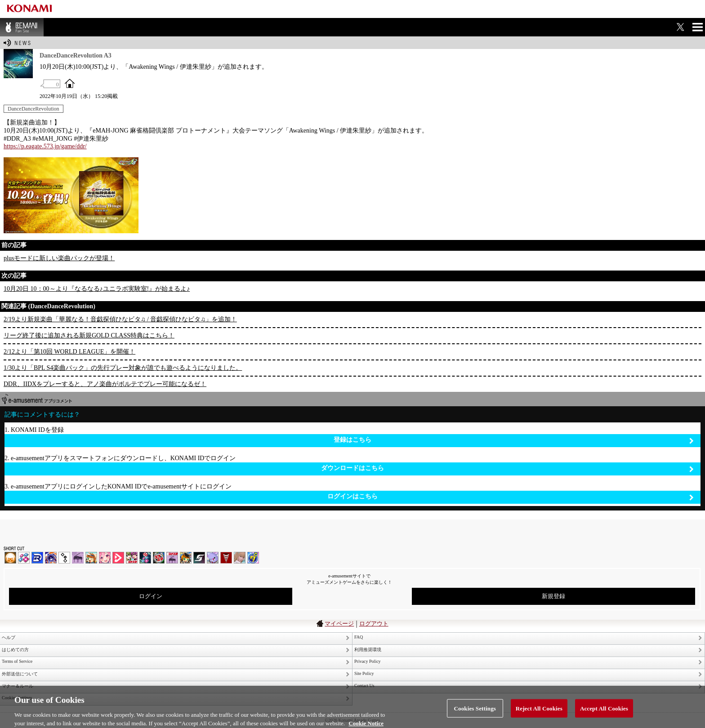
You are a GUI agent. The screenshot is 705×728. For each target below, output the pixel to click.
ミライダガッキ (253, 558)
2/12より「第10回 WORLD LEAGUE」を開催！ (69, 352)
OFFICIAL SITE (70, 83)
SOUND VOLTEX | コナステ (199, 558)
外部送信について (20, 674)
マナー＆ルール (18, 686)
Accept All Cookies (604, 712)
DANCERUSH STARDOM (37, 558)
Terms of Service (17, 661)
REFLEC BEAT (213, 558)
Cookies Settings (475, 712)
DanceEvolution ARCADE (240, 558)
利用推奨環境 (368, 650)
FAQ (359, 637)
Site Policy (364, 673)
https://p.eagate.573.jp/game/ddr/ (45, 146)
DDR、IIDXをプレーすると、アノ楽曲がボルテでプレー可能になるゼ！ (105, 384)
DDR (24, 558)
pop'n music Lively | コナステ (186, 558)
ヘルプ (9, 637)
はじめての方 (15, 650)
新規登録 (553, 596)
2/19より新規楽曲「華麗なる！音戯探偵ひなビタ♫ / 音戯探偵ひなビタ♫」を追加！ (120, 319)
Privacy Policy (368, 661)
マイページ (339, 624)
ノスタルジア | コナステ (172, 558)
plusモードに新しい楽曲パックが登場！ (59, 258)
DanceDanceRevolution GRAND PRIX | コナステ (145, 558)
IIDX (10, 558)
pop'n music (91, 558)
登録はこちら (514, 440)
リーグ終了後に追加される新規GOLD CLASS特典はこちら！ (89, 335)
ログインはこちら (511, 497)
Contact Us (364, 686)
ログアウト (374, 624)
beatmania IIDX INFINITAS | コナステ (132, 558)
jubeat (64, 558)
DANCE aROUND (118, 558)
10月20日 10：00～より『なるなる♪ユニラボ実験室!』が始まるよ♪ (97, 289)
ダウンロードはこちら (507, 468)
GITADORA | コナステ (159, 558)
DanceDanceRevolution (33, 109)
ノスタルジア (78, 558)
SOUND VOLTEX (105, 558)
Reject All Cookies (539, 712)
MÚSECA (226, 558)
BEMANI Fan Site (22, 27)
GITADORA (51, 558)
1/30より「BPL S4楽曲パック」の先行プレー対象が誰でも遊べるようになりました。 (123, 368)
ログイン (151, 596)
